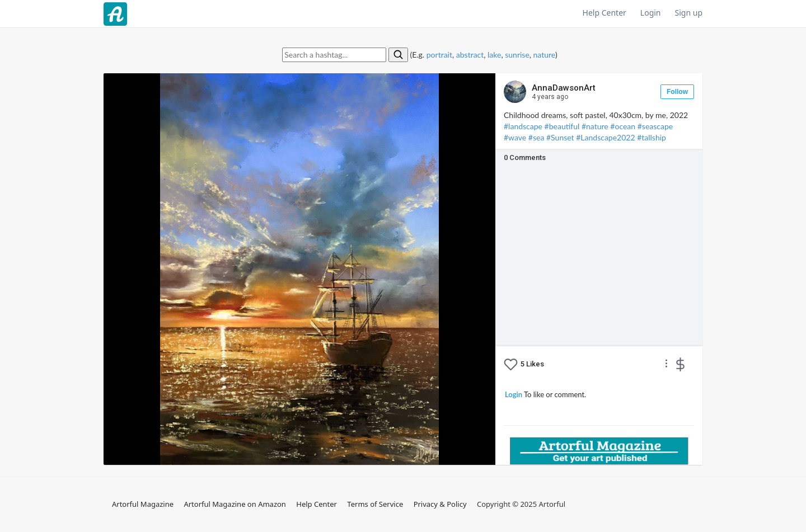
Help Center (604, 13)
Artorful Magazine (143, 504)
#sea (536, 137)
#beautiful (562, 126)
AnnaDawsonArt (564, 92)
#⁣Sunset (560, 137)
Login (651, 13)
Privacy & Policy (440, 504)
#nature (595, 126)
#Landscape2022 (605, 137)
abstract (470, 55)
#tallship (652, 137)
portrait (439, 55)
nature (544, 55)
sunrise (517, 55)
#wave (515, 137)
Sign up (689, 13)
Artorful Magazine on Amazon (235, 504)
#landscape (523, 126)
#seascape (655, 126)
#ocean (623, 126)
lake (494, 55)
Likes (532, 364)
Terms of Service (375, 504)
